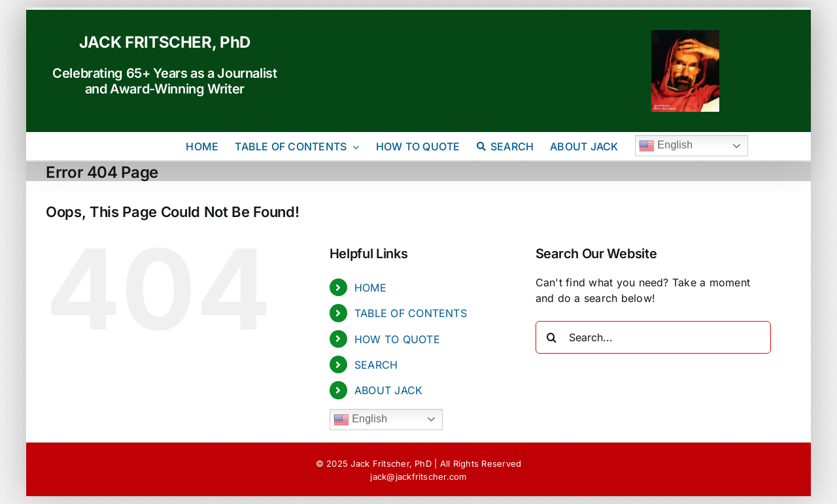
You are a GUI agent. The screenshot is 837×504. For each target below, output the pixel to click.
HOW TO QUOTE (397, 339)
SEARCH (376, 365)
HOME (370, 288)
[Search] (552, 337)
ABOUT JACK (388, 390)
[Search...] (653, 337)
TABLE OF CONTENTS (411, 313)
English (666, 146)
